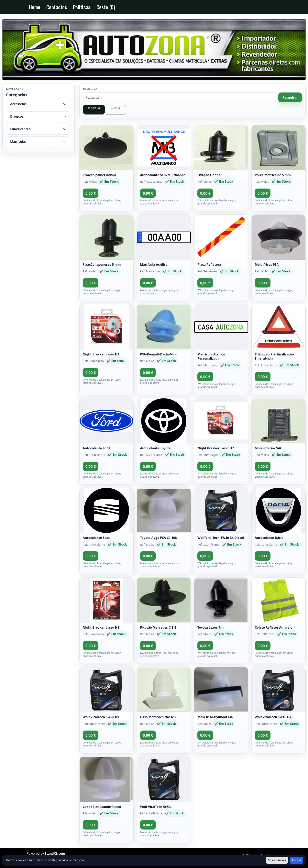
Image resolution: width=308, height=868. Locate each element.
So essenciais (277, 860)
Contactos (57, 7)
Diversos (17, 116)
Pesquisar (290, 97)
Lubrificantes (20, 129)
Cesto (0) (106, 7)
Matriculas (18, 142)
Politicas (82, 7)
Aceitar (296, 860)
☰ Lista (115, 108)
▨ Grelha (94, 108)
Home (35, 7)
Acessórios (18, 104)
